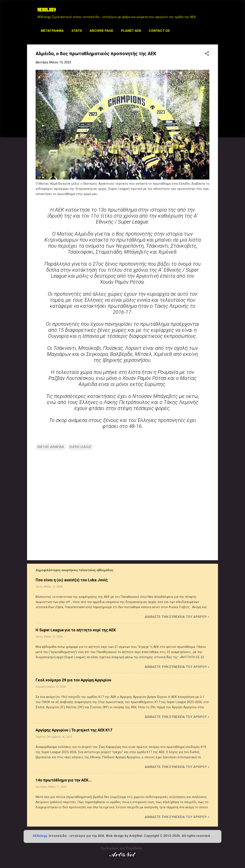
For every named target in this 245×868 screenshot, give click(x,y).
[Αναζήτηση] (215, 12)
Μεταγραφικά (52, 31)
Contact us (159, 31)
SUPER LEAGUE (80, 447)
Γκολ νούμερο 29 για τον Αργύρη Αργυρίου (73, 680)
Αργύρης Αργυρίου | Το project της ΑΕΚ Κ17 (74, 730)
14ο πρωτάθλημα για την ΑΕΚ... (64, 780)
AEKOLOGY (47, 10)
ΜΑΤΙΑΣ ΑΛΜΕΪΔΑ (51, 447)
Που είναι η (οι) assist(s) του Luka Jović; (72, 580)
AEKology (40, 836)
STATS (77, 31)
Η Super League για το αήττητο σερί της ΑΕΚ (76, 630)
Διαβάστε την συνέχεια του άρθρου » (177, 617)
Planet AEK (131, 31)
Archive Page (101, 31)
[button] (207, 54)
